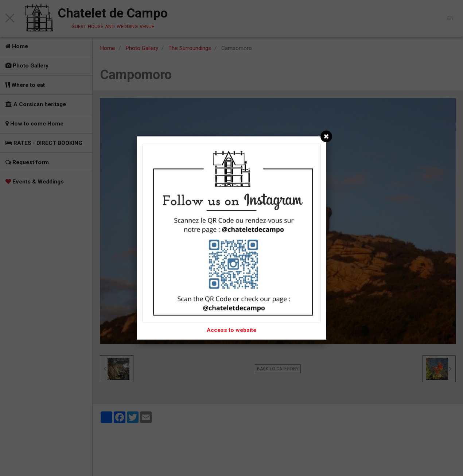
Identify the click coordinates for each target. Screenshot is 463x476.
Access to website (231, 330)
